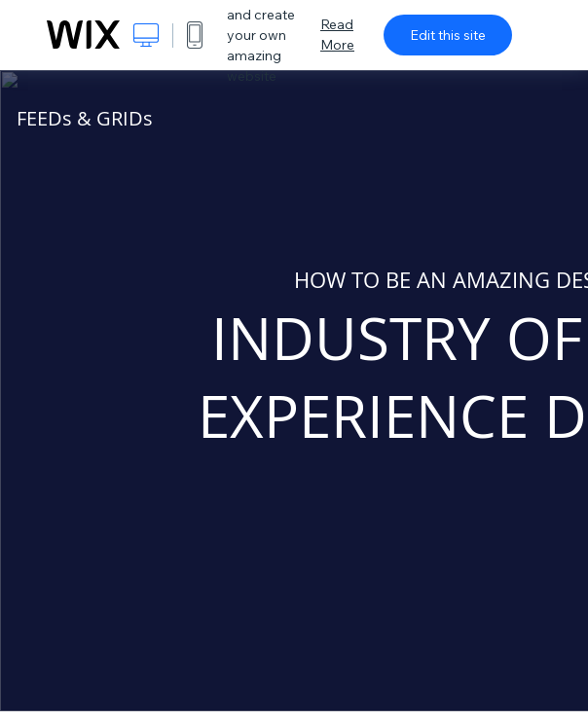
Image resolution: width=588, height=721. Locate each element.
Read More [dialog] (337, 35)
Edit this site (448, 35)
